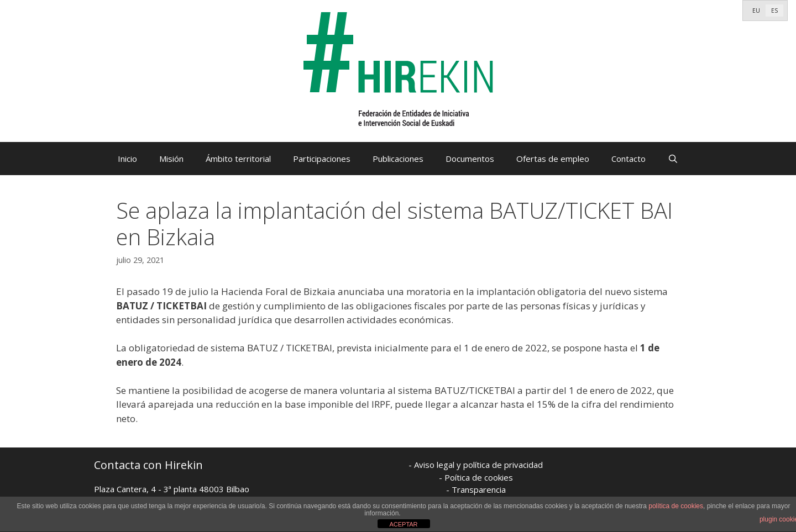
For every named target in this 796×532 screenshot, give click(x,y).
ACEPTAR (403, 524)
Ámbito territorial (238, 159)
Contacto (629, 159)
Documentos (470, 159)
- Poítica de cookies (476, 477)
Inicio (127, 159)
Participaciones (322, 159)
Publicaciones (398, 159)
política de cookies (676, 506)
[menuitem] (756, 10)
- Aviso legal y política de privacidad (476, 465)
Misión (171, 159)
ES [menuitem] (774, 10)
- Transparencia (476, 489)
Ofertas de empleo (553, 159)
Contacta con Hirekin (148, 465)
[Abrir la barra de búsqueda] (673, 159)
